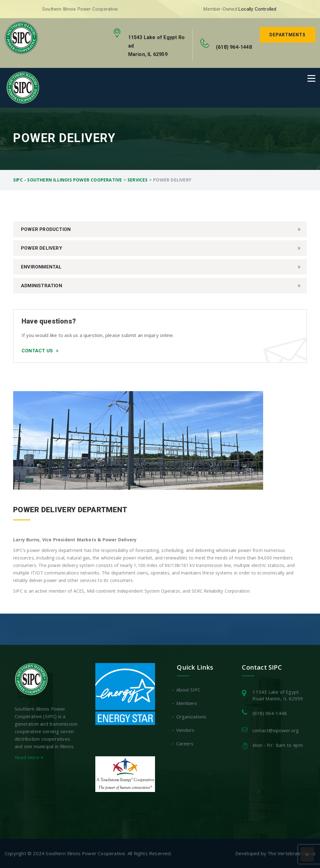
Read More (29, 757)
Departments (287, 35)
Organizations (192, 717)
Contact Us (40, 351)
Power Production (46, 229)
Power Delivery (42, 248)
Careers (185, 743)
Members (187, 703)
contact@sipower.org (276, 730)
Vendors (186, 730)
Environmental (41, 267)
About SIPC (189, 690)
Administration (42, 286)
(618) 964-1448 (270, 713)
